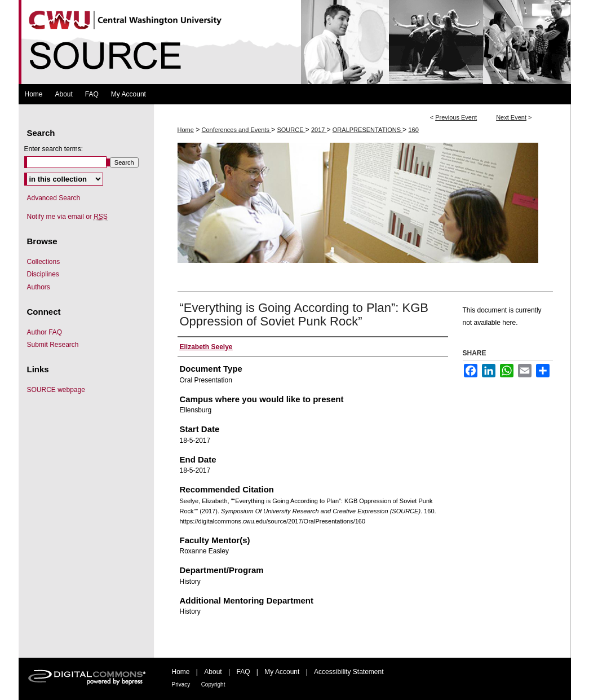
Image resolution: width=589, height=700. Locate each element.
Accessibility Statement (349, 672)
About (213, 672)
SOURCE (291, 130)
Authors (39, 287)
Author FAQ (45, 332)
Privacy (181, 684)
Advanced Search (54, 198)
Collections (44, 262)
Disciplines (43, 274)
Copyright (213, 684)
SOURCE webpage (56, 390)
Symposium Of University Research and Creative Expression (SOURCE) (295, 42)
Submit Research (53, 345)
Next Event (511, 117)
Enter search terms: (54, 149)
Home (186, 130)
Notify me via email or (67, 217)
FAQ (243, 672)
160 (413, 130)
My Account (282, 672)
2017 (319, 130)
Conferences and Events (237, 130)
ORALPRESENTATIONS (367, 130)
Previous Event (456, 117)
